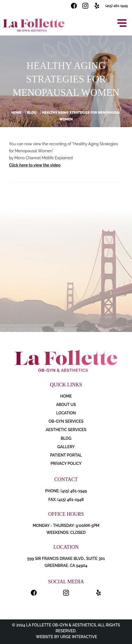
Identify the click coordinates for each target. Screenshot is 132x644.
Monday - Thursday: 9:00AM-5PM (66, 526)
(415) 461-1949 (117, 6)
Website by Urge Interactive (66, 637)
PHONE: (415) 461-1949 (66, 491)
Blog (32, 113)
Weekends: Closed (66, 533)
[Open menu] (122, 23)
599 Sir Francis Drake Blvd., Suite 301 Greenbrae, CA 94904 (66, 562)
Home (17, 113)
